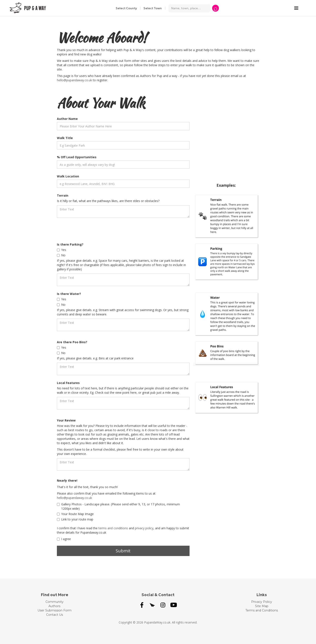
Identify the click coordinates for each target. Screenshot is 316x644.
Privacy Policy (262, 602)
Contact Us (54, 615)
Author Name (67, 119)
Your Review (66, 420)
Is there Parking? (70, 244)
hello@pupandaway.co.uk (74, 80)
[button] (298, 8)
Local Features (68, 383)
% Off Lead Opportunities (77, 157)
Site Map (262, 606)
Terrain (63, 195)
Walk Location (68, 176)
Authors (54, 606)
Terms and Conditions (262, 610)
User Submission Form (54, 610)
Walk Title (65, 138)
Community (54, 602)
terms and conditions (113, 528)
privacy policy (144, 528)
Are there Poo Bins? (72, 342)
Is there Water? (69, 294)
